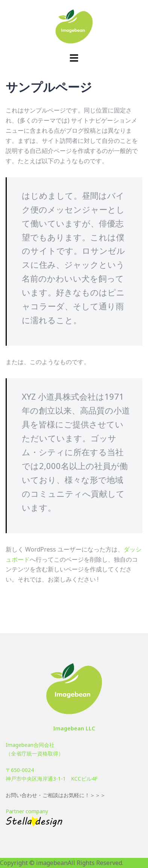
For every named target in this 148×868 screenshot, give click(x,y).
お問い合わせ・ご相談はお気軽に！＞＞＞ (56, 795)
